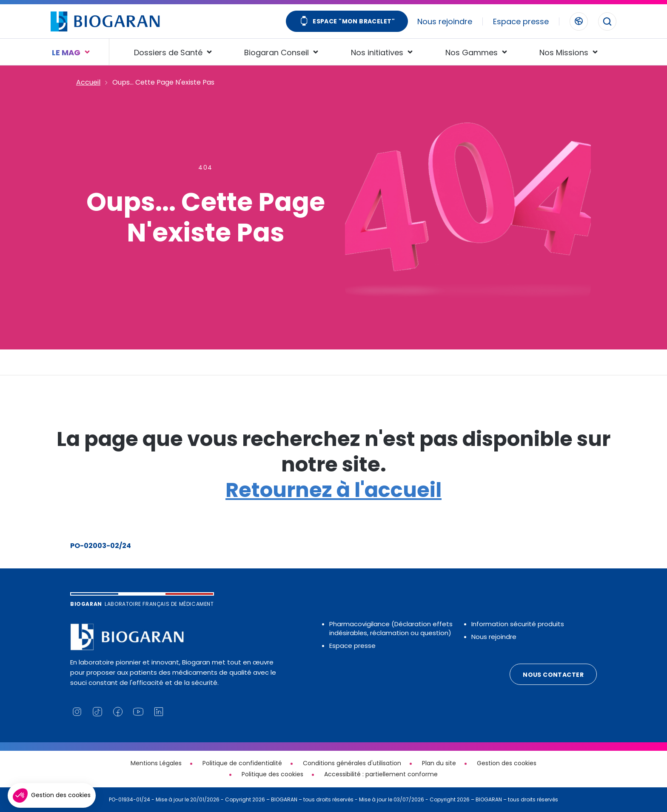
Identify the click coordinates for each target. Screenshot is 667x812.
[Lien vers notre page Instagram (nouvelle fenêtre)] (77, 712)
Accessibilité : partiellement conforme (381, 774)
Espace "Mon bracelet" (347, 22)
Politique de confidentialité (242, 763)
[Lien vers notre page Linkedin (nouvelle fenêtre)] (159, 712)
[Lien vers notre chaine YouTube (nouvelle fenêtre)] (138, 712)
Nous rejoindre (445, 21)
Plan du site (439, 763)
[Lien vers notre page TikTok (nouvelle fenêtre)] (97, 712)
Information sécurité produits (518, 624)
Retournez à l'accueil (333, 490)
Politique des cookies (272, 774)
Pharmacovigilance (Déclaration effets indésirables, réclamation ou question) (391, 628)
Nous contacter (553, 675)
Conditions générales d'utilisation (352, 763)
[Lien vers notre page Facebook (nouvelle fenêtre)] (118, 712)
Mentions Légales (156, 763)
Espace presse (521, 21)
